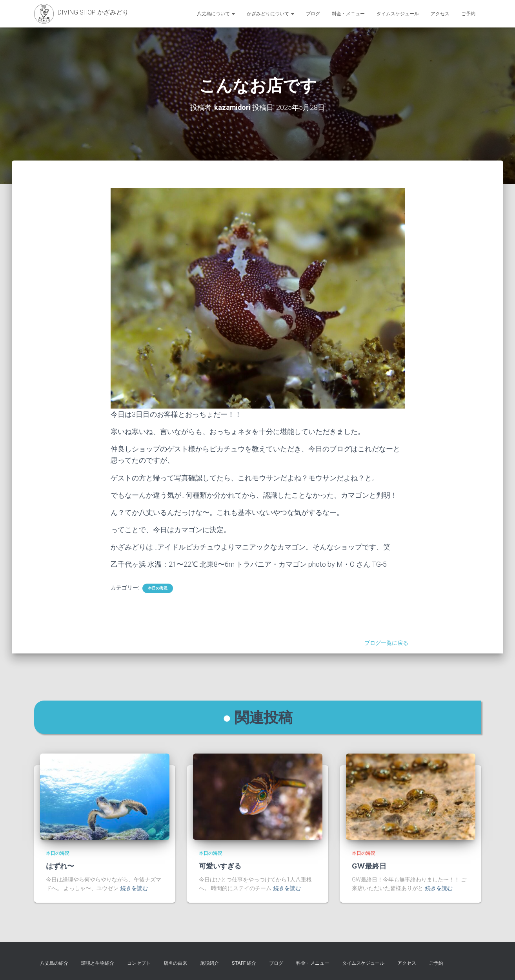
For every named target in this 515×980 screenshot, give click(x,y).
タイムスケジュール (398, 14)
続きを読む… (136, 888)
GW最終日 (369, 866)
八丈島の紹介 (54, 963)
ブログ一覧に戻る (388, 643)
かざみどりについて (270, 14)
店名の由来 (175, 963)
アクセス (440, 14)
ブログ (313, 14)
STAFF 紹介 (244, 963)
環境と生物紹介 (98, 963)
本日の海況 (158, 588)
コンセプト (139, 963)
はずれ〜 (60, 866)
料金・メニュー (348, 14)
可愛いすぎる (220, 866)
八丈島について (216, 14)
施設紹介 (209, 963)
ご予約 (468, 14)
